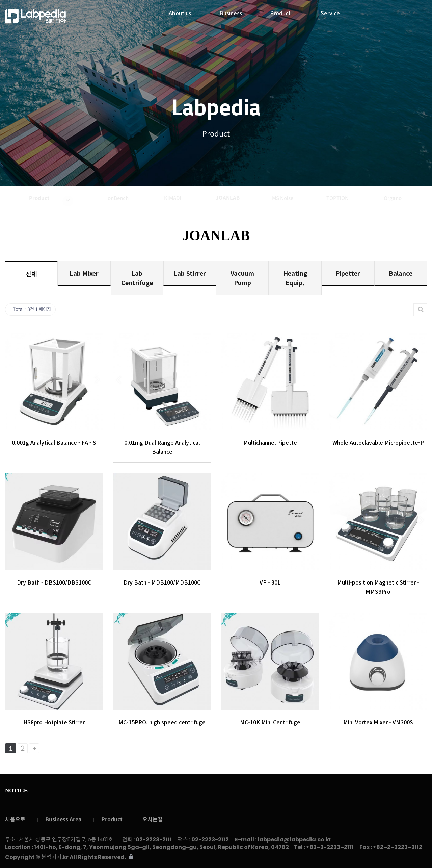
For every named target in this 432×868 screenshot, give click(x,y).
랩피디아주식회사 (54, 16)
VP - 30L (270, 582)
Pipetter (348, 273)
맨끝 (34, 748)
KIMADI (173, 198)
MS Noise (283, 198)
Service (330, 11)
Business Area (63, 820)
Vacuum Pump (242, 278)
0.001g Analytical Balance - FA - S (54, 442)
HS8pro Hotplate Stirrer (54, 722)
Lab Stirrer (190, 273)
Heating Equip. (295, 278)
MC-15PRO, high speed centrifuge (162, 722)
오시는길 (153, 820)
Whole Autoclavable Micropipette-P (378, 442)
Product (280, 11)
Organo (393, 198)
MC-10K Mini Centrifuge (270, 722)
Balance (401, 273)
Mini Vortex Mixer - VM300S (378, 722)
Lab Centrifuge (137, 278)
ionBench (117, 198)
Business (231, 11)
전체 (31, 274)
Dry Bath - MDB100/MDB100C (162, 582)
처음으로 (15, 820)
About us (180, 11)
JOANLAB (228, 198)
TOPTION (337, 198)
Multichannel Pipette (270, 442)
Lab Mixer (84, 273)
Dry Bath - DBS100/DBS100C (54, 582)
